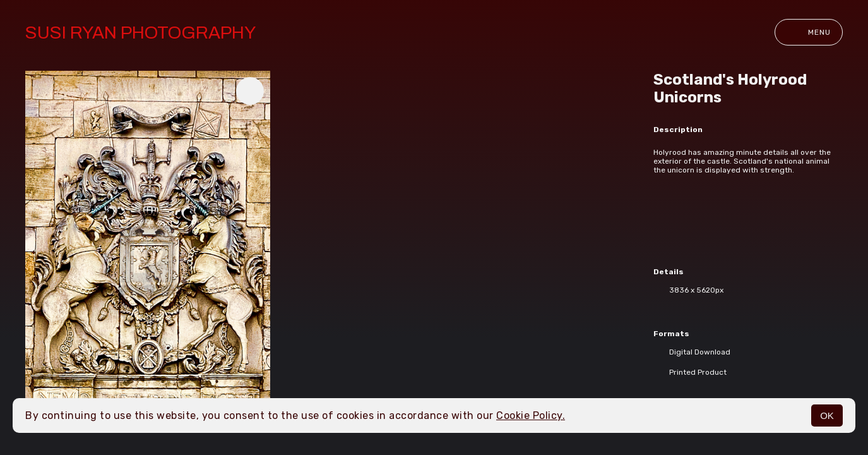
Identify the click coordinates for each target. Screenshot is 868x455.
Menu (809, 32)
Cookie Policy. (531, 416)
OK (827, 416)
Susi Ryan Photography (140, 33)
